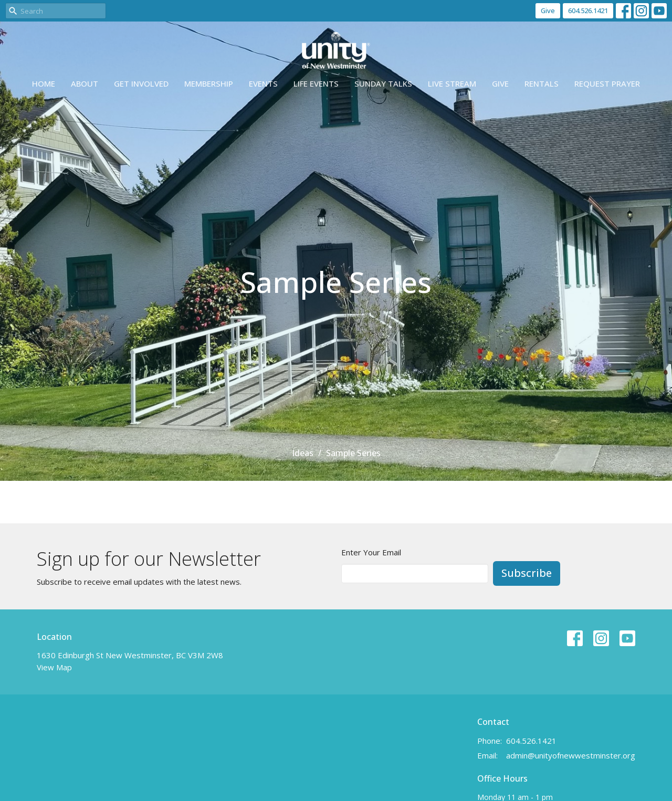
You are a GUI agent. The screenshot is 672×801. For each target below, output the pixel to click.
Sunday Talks (383, 83)
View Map (54, 667)
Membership (209, 83)
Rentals (542, 83)
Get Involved (141, 83)
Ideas (303, 453)
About (85, 83)
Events (263, 83)
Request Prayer (607, 83)
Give (548, 10)
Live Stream (452, 83)
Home (44, 83)
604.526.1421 (588, 10)
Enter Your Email (371, 552)
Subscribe (527, 573)
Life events (316, 83)
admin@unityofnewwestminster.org (571, 755)
